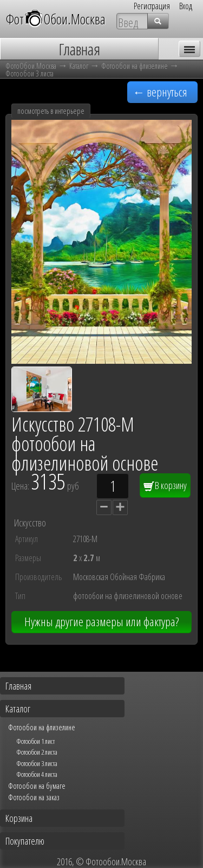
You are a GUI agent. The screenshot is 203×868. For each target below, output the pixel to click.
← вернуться (160, 92)
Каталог (79, 66)
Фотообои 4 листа (37, 774)
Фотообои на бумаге (37, 786)
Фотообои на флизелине (135, 66)
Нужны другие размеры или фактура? (101, 622)
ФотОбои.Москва (55, 19)
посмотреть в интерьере (51, 111)
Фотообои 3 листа (30, 73)
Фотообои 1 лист (35, 741)
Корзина (19, 818)
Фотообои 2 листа (37, 752)
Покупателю (25, 841)
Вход (186, 6)
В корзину (165, 485)
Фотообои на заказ (34, 797)
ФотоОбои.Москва (31, 66)
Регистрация (152, 6)
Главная (18, 686)
